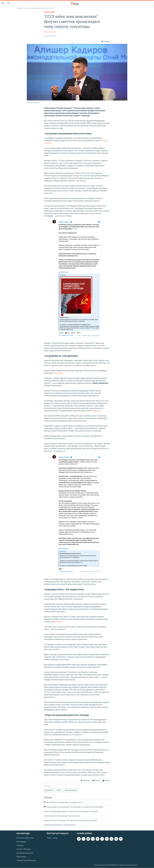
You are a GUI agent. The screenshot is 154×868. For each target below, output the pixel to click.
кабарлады (96, 411)
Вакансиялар (21, 857)
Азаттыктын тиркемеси (25, 853)
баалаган (58, 622)
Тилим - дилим (52, 838)
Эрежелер (20, 846)
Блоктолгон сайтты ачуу (25, 838)
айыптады (59, 373)
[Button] (106, 42)
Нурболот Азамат (50, 32)
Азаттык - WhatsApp (24, 849)
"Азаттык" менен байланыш (26, 861)
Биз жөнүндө (21, 842)
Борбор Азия (49, 12)
